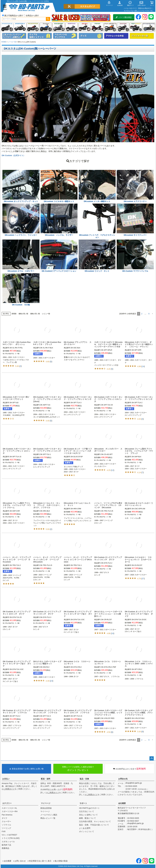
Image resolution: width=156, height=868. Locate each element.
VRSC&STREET (136, 27)
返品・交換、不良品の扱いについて (94, 825)
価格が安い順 (35, 314)
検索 (48, 19)
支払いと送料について (88, 815)
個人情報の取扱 (61, 861)
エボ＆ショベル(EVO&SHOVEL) (149, 27)
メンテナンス (14, 36)
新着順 (14, 314)
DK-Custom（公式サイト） (13, 155)
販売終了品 (6, 845)
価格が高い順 (23, 314)
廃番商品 (5, 848)
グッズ (91, 36)
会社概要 (122, 803)
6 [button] (149, 314)
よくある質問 (85, 828)
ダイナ (84, 27)
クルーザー (6, 821)
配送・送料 (46, 779)
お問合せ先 (123, 779)
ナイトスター (33, 27)
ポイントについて (87, 831)
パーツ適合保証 (124, 17)
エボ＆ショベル (8, 842)
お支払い (6, 779)
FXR (4, 831)
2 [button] (142, 314)
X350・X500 (123, 27)
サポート (83, 803)
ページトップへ (152, 758)
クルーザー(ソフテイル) (46, 27)
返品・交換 (84, 779)
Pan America (110, 27)
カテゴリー (7, 803)
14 (143, 366)
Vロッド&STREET (9, 835)
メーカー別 (12, 42)
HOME (4, 42)
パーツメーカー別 (142, 36)
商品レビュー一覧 (48, 818)
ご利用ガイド (9, 789)
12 (113, 470)
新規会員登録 (46, 808)
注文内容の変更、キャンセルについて (95, 821)
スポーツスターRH (10, 811)
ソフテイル (72, 27)
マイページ (46, 803)
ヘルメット (65, 36)
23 (52, 681)
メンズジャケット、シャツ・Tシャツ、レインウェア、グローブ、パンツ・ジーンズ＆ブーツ (40, 36)
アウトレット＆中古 (116, 36)
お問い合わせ (20, 861)
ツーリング (59, 27)
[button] (152, 314)
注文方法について (87, 811)
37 (143, 579)
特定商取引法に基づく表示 (40, 861)
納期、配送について (87, 818)
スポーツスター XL (7, 27)
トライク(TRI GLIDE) (97, 27)
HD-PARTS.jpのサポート (89, 808)
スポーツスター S (20, 27)
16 (113, 633)
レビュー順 (46, 314)
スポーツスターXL (9, 808)
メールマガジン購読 (49, 815)
